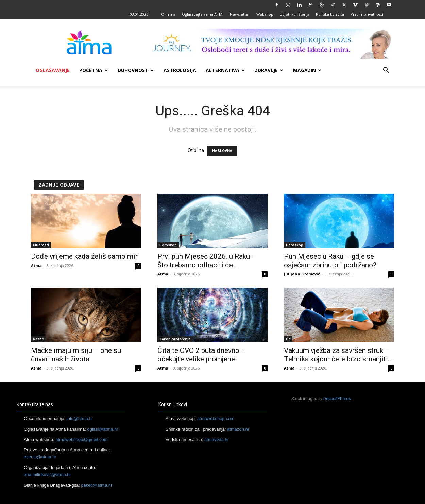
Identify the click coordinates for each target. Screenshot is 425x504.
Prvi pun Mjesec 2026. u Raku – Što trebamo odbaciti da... (207, 261)
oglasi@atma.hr (103, 429)
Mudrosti (41, 245)
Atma (36, 265)
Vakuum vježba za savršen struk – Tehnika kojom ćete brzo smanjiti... (338, 355)
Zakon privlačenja (175, 339)
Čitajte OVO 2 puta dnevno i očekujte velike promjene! (200, 355)
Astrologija (180, 70)
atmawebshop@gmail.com (81, 440)
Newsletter (240, 14)
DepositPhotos (337, 399)
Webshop (265, 14)
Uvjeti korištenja (295, 14)
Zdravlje (269, 70)
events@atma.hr (40, 457)
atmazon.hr (238, 429)
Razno (39, 339)
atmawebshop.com (216, 419)
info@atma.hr (80, 419)
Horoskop (168, 245)
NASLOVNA (222, 151)
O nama (168, 14)
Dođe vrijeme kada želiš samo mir (84, 256)
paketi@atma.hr (97, 485)
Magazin (307, 70)
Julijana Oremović (302, 274)
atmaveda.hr (217, 440)
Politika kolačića (330, 14)
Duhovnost (136, 70)
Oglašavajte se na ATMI (203, 14)
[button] (386, 71)
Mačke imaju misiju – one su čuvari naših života (76, 355)
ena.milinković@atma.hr (47, 475)
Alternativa (225, 70)
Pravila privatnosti (367, 14)
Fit (288, 339)
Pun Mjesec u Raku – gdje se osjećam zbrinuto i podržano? (330, 261)
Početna (93, 70)
